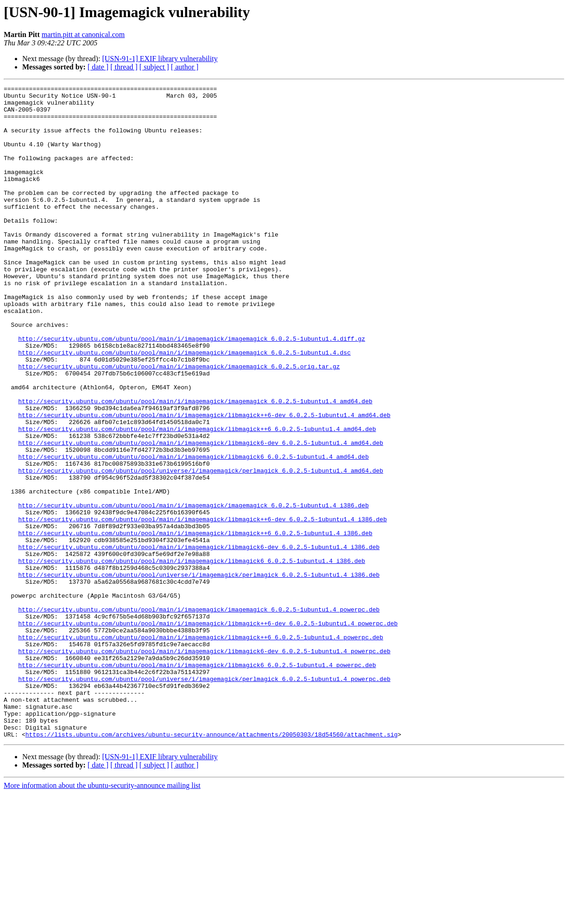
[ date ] (98, 67)
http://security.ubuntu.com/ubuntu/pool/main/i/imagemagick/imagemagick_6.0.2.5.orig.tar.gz (179, 423)
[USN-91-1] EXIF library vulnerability (160, 59)
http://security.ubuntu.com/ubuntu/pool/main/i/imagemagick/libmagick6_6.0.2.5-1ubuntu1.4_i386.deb (192, 656)
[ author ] (185, 67)
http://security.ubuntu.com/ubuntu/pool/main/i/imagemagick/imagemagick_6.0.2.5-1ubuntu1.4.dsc (184, 406)
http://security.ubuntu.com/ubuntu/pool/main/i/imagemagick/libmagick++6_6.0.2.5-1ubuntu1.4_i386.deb (195, 623)
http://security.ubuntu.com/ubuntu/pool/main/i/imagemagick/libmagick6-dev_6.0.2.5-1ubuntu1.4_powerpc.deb (204, 765)
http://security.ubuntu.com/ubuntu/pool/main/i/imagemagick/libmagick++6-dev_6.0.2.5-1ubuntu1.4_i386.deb (202, 606)
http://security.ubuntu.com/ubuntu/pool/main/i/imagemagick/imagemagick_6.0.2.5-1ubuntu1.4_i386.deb (193, 590)
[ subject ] (154, 67)
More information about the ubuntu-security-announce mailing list (102, 916)
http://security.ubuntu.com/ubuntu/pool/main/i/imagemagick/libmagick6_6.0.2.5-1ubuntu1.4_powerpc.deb (197, 781)
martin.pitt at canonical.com (83, 34)
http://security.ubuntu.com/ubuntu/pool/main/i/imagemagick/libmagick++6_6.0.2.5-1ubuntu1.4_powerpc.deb (201, 748)
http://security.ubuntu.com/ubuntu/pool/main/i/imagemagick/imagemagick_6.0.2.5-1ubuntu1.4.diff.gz (192, 390)
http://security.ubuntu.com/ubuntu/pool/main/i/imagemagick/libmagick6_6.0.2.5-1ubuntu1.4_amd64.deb (193, 531)
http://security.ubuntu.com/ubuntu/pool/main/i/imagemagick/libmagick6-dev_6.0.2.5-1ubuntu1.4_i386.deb (199, 640)
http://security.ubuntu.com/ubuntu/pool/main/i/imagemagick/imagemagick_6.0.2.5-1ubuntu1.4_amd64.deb (195, 465)
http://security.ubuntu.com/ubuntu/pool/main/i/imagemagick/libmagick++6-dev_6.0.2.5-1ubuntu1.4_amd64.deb (204, 481)
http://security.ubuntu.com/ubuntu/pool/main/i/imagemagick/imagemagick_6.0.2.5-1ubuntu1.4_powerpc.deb (199, 715)
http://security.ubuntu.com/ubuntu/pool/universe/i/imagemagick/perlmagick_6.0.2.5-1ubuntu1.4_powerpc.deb (204, 798)
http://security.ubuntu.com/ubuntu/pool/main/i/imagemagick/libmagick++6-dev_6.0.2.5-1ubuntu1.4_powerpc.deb (208, 731)
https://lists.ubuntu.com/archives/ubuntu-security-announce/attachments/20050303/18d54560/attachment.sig (211, 865)
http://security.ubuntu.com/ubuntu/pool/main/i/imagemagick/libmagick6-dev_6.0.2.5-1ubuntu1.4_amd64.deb (201, 515)
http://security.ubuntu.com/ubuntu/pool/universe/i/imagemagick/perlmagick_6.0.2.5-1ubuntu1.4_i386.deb (199, 673)
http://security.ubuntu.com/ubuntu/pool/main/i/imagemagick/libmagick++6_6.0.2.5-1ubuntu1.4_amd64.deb (197, 498)
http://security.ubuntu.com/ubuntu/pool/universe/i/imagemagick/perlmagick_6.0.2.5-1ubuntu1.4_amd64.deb (201, 548)
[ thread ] (124, 67)
